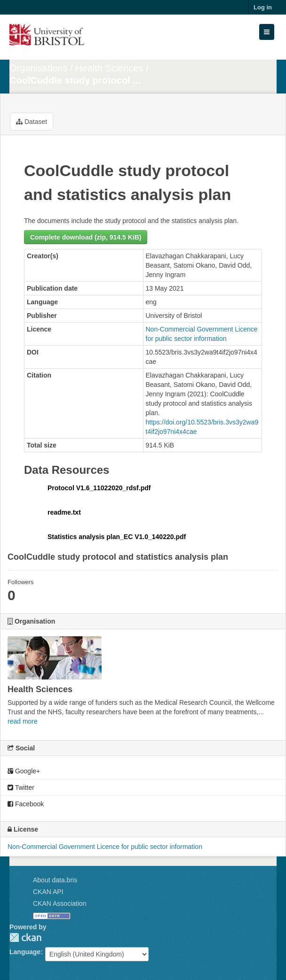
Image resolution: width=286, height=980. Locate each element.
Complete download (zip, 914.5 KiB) (86, 237)
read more (23, 721)
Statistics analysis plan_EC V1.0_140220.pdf (117, 537)
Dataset (32, 122)
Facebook (26, 804)
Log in (263, 7)
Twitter (21, 787)
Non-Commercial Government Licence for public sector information (105, 847)
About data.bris (55, 880)
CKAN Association (60, 903)
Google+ (24, 771)
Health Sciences (109, 68)
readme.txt (64, 512)
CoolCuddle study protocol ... (75, 80)
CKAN (25, 938)
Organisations (38, 68)
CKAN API (48, 892)
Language (25, 952)
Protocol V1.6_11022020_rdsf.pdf (99, 488)
